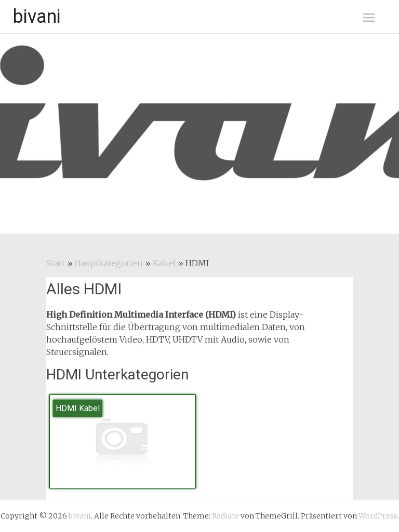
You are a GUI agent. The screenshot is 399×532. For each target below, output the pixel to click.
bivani (37, 17)
